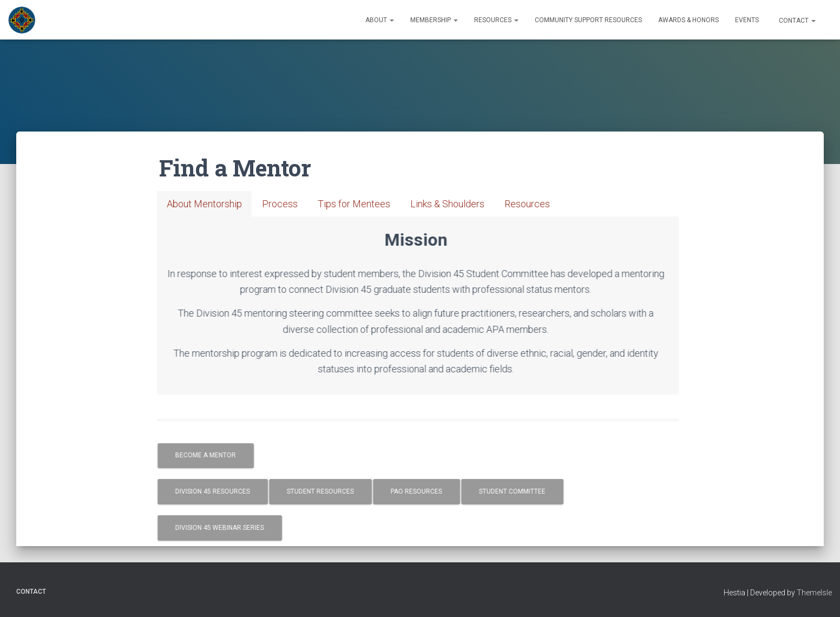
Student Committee (524, 491)
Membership (434, 20)
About (380, 20)
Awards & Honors (688, 20)
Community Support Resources (588, 20)
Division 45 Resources (225, 491)
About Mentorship (216, 204)
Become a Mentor (218, 455)
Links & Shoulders (459, 204)
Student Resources (332, 491)
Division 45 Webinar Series (232, 528)
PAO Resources (428, 491)
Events (747, 20)
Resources (496, 20)
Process (292, 204)
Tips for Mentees (366, 204)
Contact (796, 21)
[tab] (216, 204)
